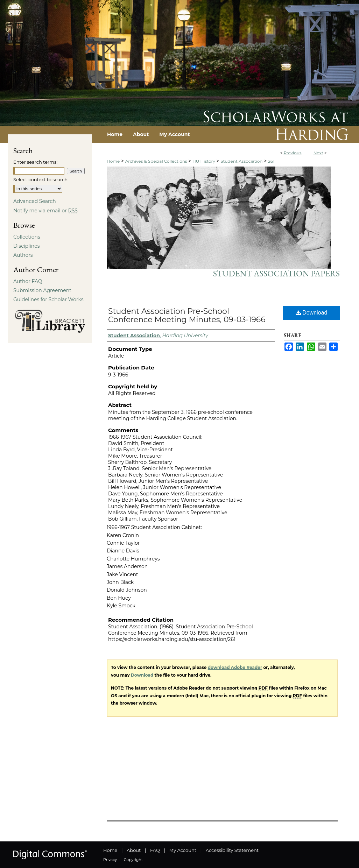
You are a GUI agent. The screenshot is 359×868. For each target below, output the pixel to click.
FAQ (155, 850)
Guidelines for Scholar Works (48, 299)
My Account (183, 850)
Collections (27, 237)
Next (318, 153)
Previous (292, 153)
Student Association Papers (276, 273)
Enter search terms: (35, 162)
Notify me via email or (45, 211)
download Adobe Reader (235, 667)
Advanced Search (35, 201)
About (134, 850)
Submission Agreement (42, 290)
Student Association (241, 161)
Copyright (133, 860)
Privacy (110, 860)
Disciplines (26, 246)
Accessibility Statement (232, 850)
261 (271, 161)
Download (312, 313)
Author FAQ (28, 281)
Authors (23, 255)
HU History (204, 161)
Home (113, 161)
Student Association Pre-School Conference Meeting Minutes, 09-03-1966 (187, 315)
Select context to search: (41, 179)
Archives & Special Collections (156, 161)
